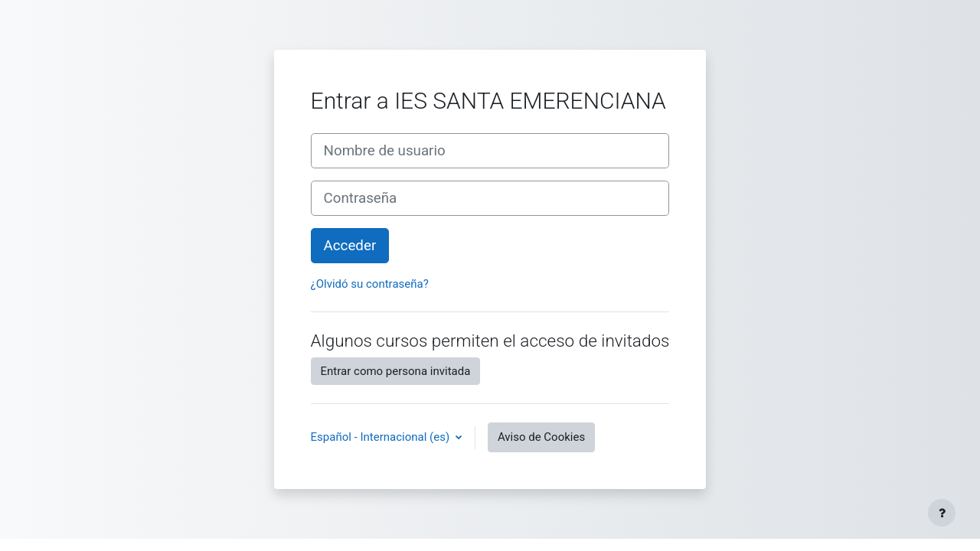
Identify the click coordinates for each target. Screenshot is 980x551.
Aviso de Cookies (541, 437)
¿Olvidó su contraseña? (370, 284)
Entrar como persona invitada (396, 371)
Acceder (350, 246)
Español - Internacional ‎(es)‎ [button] (382, 437)
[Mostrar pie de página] (942, 513)
